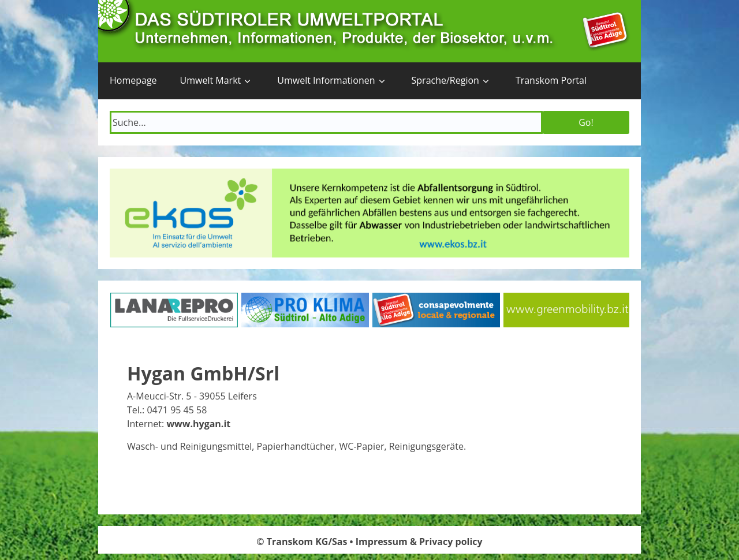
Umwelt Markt (211, 80)
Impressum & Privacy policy (419, 542)
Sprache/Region (445, 80)
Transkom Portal (551, 80)
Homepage (133, 80)
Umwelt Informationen (326, 80)
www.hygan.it (198, 424)
